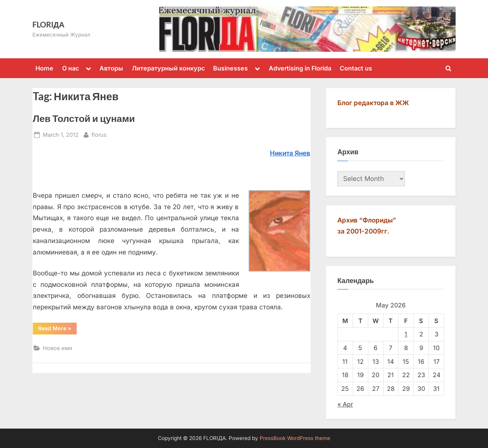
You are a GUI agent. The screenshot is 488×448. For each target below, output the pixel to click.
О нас (71, 68)
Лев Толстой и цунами (84, 118)
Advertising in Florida (300, 68)
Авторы (111, 68)
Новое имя (57, 348)
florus (99, 134)
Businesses (230, 68)
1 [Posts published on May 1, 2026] (406, 334)
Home (44, 68)
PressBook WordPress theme (295, 438)
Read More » (57, 330)
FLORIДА (48, 24)
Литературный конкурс (168, 68)
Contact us (356, 68)
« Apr (345, 404)
